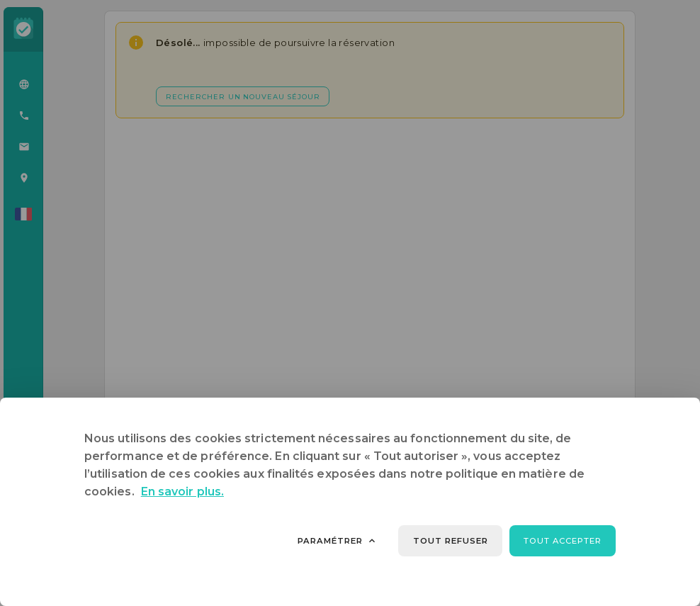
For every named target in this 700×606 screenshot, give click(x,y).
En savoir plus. (182, 492)
